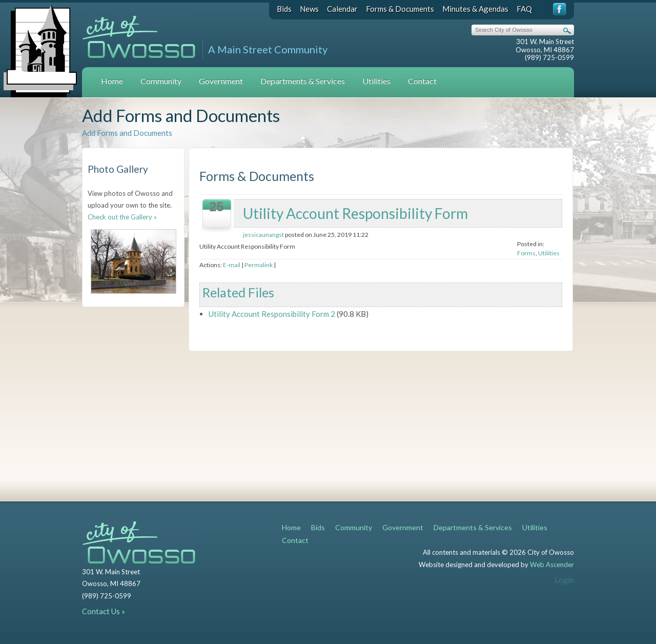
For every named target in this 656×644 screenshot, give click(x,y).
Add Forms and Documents (127, 133)
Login (564, 580)
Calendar (342, 9)
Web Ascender (552, 565)
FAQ (524, 9)
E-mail (232, 265)
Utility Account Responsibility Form (355, 213)
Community (161, 81)
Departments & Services (303, 81)
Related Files (238, 292)
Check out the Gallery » (122, 217)
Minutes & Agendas (475, 9)
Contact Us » (104, 611)
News (309, 9)
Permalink (259, 265)
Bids (284, 9)
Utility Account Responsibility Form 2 (272, 314)
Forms (526, 253)
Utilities (376, 81)
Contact (422, 81)
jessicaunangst (263, 235)
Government (221, 81)
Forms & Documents (400, 9)
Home (112, 81)
